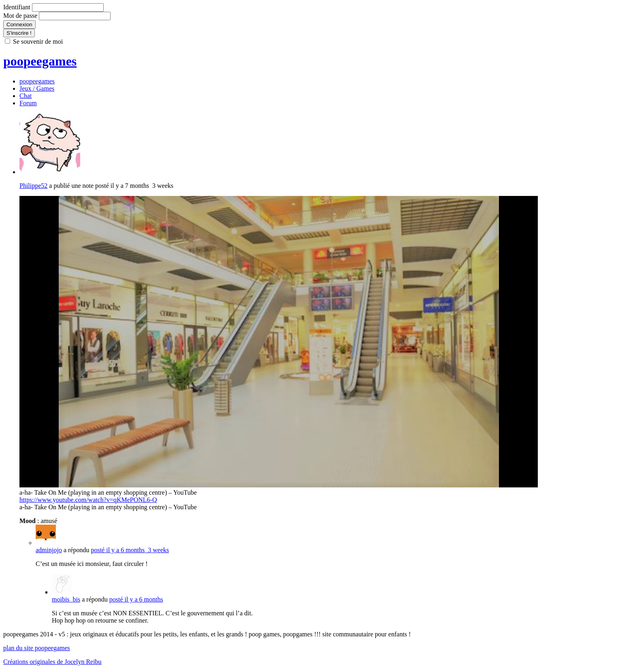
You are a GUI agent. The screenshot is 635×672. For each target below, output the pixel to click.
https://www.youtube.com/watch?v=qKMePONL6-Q (88, 500)
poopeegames (40, 61)
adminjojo (49, 550)
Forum (28, 103)
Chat (26, 96)
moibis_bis (66, 599)
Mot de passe (20, 16)
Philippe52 (33, 186)
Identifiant (17, 7)
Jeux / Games (37, 88)
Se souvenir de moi (38, 41)
